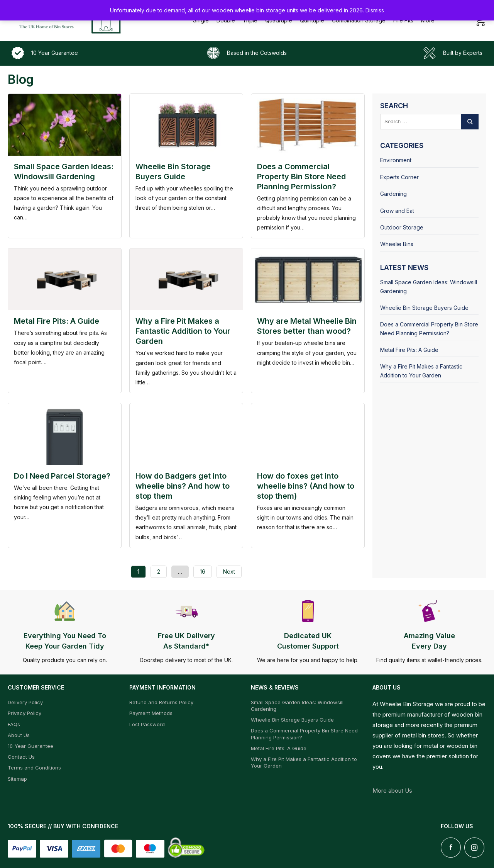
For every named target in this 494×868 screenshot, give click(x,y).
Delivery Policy (25, 702)
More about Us (392, 791)
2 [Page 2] (159, 572)
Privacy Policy (25, 713)
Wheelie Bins (397, 244)
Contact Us (21, 757)
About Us (19, 735)
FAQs (14, 724)
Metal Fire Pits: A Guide (57, 321)
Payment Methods (151, 713)
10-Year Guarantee (30, 746)
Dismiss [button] (375, 10)
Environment (396, 160)
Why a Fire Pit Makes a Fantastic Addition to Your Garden (183, 331)
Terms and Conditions (34, 768)
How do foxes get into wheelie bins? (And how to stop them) (306, 486)
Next (229, 572)
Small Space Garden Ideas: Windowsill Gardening (429, 286)
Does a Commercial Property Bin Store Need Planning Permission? (301, 177)
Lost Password (147, 724)
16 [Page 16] (203, 572)
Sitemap (17, 779)
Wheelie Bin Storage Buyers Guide (424, 308)
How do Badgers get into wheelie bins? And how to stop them (183, 486)
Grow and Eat (397, 211)
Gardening (393, 194)
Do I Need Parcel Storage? (62, 476)
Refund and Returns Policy (161, 702)
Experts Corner (399, 177)
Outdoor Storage (402, 227)
